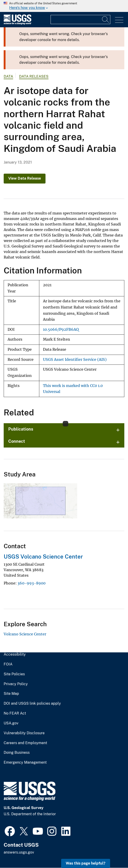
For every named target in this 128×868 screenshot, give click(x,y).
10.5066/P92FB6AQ (61, 330)
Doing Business (17, 753)
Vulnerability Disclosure (24, 733)
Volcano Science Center (25, 634)
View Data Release (25, 178)
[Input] (80, 19)
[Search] (106, 19)
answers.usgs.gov (19, 852)
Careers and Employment (25, 743)
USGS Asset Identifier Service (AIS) (75, 360)
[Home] (17, 24)
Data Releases (34, 77)
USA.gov (11, 723)
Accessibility (15, 654)
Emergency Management (25, 762)
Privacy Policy (16, 684)
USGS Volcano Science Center (43, 556)
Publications (21, 429)
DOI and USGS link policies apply (32, 704)
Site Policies (14, 674)
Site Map (11, 694)
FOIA (8, 664)
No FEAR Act (15, 713)
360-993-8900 (31, 583)
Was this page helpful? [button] (86, 863)
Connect (17, 441)
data (8, 77)
